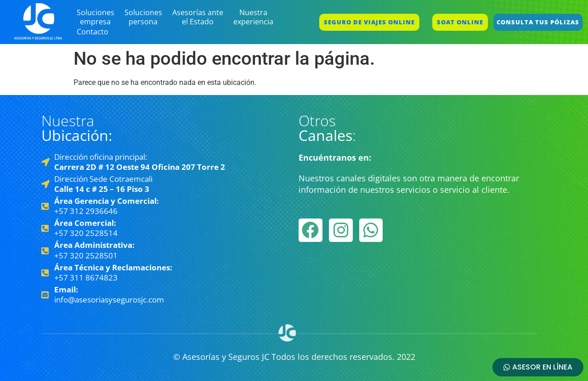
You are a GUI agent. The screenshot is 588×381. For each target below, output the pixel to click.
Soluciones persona (143, 17)
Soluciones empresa (96, 17)
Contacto (93, 32)
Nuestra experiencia (253, 17)
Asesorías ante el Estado (198, 17)
